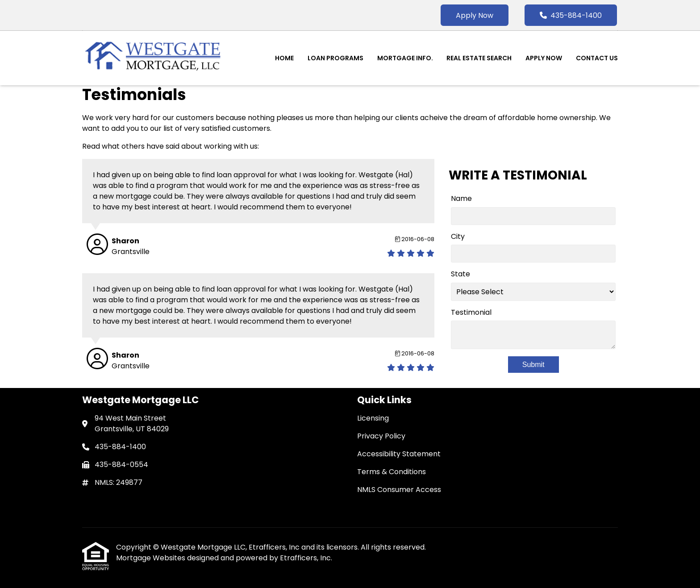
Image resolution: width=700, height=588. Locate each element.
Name (461, 198)
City (458, 236)
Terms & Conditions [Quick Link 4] (392, 472)
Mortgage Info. (405, 58)
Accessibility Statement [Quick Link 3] (399, 454)
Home (284, 58)
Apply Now (475, 15)
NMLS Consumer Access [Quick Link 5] (399, 490)
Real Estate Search (479, 58)
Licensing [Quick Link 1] (373, 418)
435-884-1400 (571, 15)
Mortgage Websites (152, 558)
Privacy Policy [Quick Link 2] (381, 436)
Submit (533, 365)
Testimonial (471, 312)
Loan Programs (335, 58)
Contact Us (597, 58)
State (460, 274)
